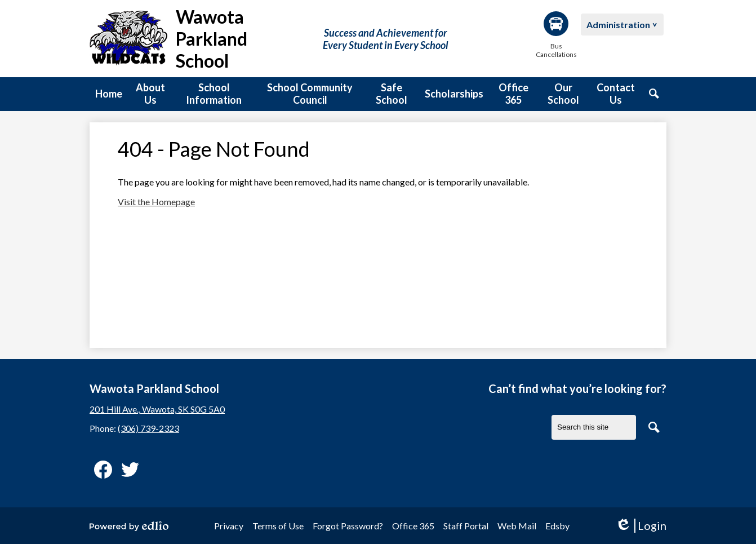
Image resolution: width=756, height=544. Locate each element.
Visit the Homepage (156, 202)
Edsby (557, 526)
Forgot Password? (348, 526)
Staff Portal (466, 526)
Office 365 (413, 526)
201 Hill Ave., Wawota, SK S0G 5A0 (157, 409)
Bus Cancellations (556, 35)
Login (641, 526)
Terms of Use (278, 526)
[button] (150, 94)
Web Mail (517, 526)
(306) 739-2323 (148, 428)
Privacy (229, 526)
